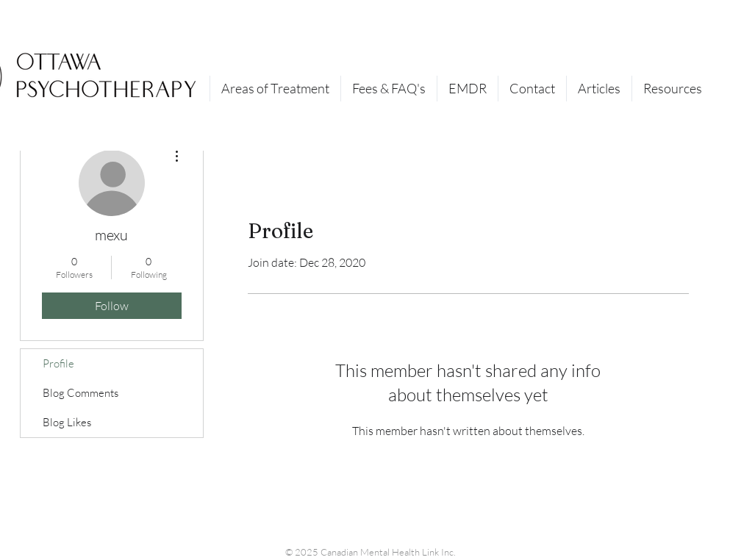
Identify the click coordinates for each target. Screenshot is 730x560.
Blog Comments (80, 393)
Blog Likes (67, 422)
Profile (58, 363)
